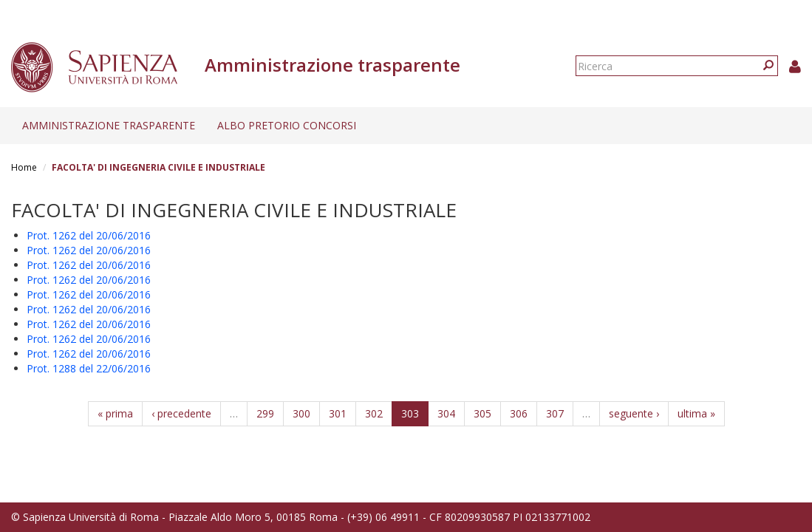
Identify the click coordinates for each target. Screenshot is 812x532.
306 (519, 413)
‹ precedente (181, 413)
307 (555, 413)
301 (338, 413)
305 (482, 413)
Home (24, 167)
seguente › (634, 413)
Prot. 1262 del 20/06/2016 (89, 235)
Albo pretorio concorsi (287, 125)
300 (301, 413)
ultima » (696, 413)
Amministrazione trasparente (109, 125)
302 (374, 413)
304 (446, 413)
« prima (115, 413)
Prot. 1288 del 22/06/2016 (89, 368)
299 (265, 413)
